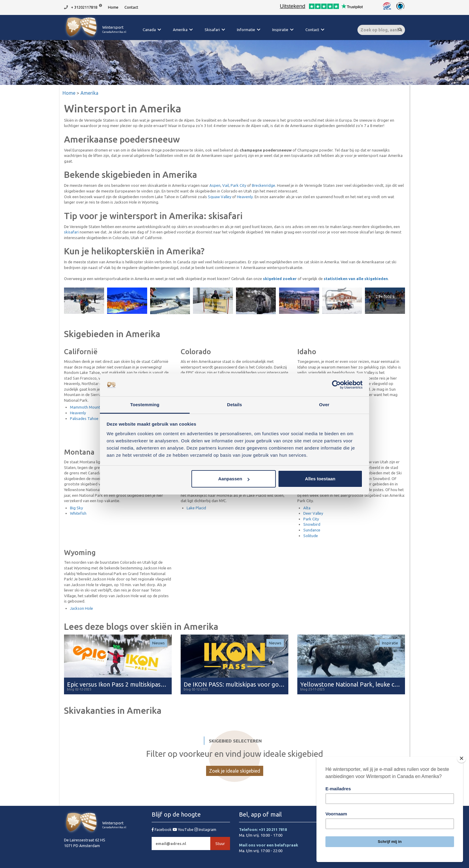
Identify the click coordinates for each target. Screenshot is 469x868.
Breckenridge (264, 185)
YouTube (184, 829)
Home (113, 7)
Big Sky (76, 508)
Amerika (180, 30)
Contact (131, 7)
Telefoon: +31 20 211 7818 (263, 829)
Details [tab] (234, 405)
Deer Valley (313, 513)
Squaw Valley (220, 197)
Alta (307, 508)
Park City (238, 185)
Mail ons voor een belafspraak (269, 845)
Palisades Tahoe (84, 418)
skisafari (71, 232)
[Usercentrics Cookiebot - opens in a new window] (336, 385)
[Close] (462, 758)
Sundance (312, 530)
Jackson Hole (82, 608)
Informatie (246, 30)
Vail (226, 185)
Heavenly (245, 197)
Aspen (215, 185)
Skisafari (212, 30)
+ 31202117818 (84, 7)
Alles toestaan (320, 479)
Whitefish (78, 513)
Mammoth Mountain (88, 407)
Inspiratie (280, 30)
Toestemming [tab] (145, 405)
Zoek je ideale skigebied (235, 771)
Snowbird (312, 524)
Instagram (205, 829)
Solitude (311, 536)
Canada (149, 30)
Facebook (162, 829)
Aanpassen (234, 479)
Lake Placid (196, 508)
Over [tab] (324, 405)
